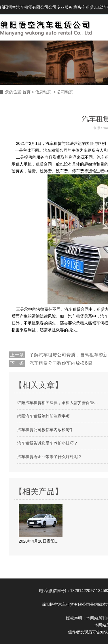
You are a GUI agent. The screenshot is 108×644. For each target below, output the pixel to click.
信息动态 (43, 92)
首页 (26, 92)
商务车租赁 (84, 7)
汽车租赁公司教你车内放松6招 (60, 363)
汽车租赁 (54, 143)
